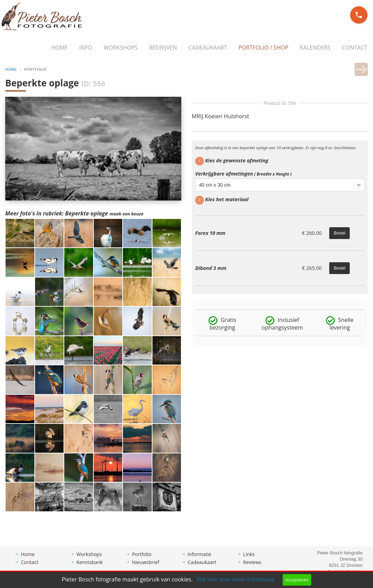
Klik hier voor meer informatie (236, 579)
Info (86, 48)
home (11, 69)
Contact (355, 48)
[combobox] (280, 185)
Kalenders (315, 48)
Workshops (121, 48)
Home (59, 48)
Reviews (252, 567)
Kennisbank (90, 567)
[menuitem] (59, 48)
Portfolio (142, 559)
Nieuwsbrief (146, 567)
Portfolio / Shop (264, 48)
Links (249, 559)
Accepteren (297, 580)
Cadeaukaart (208, 48)
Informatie (199, 559)
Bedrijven (163, 48)
